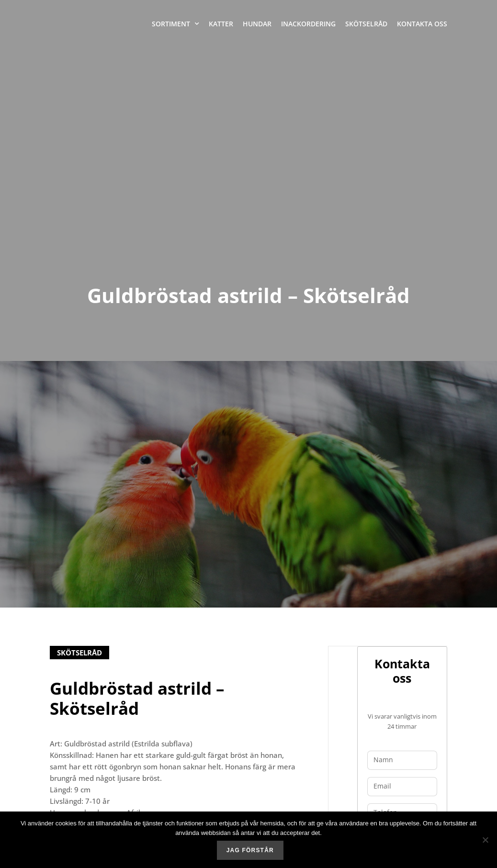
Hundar (257, 24)
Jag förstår (251, 851)
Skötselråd (366, 24)
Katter (221, 24)
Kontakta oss (422, 24)
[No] (485, 840)
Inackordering (308, 24)
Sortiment (175, 24)
